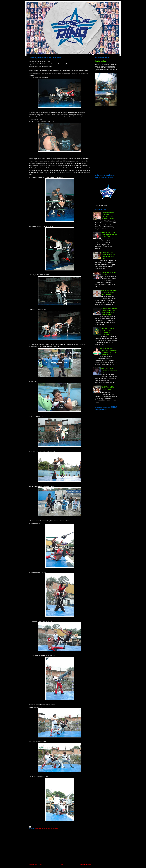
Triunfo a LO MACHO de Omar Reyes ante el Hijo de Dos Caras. (108, 235)
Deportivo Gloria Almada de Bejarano (47, 828)
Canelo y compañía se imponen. (45, 57)
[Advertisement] (44, 848)
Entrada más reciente (35, 864)
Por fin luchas (101, 61)
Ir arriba (31, 830)
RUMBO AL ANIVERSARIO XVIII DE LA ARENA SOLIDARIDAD (108, 292)
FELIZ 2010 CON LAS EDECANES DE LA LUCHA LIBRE (107, 388)
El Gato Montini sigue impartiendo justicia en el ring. (108, 370)
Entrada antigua (86, 864)
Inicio (61, 864)
